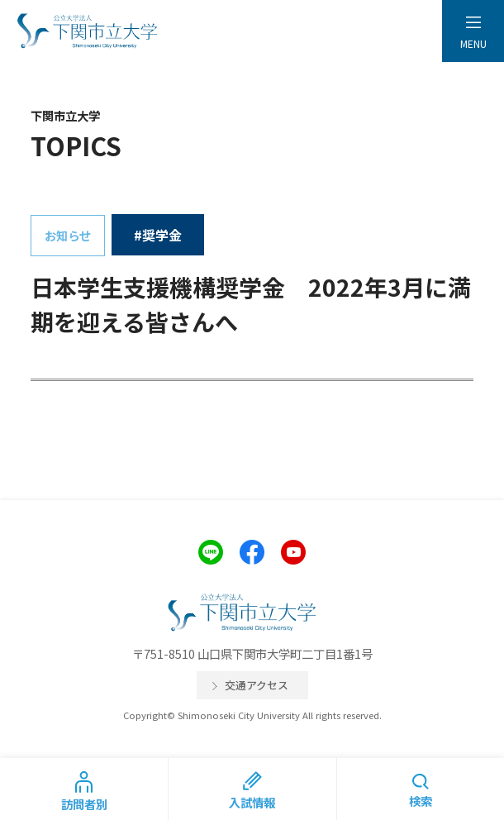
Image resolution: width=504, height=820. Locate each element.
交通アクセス (257, 685)
